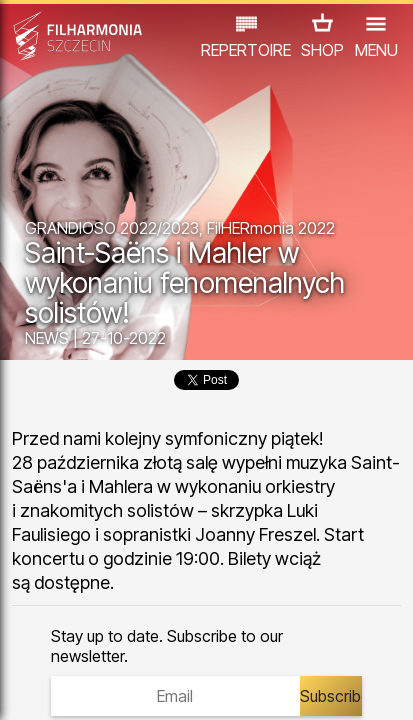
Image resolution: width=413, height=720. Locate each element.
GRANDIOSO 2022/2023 (112, 228)
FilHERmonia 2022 (271, 228)
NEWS (47, 338)
